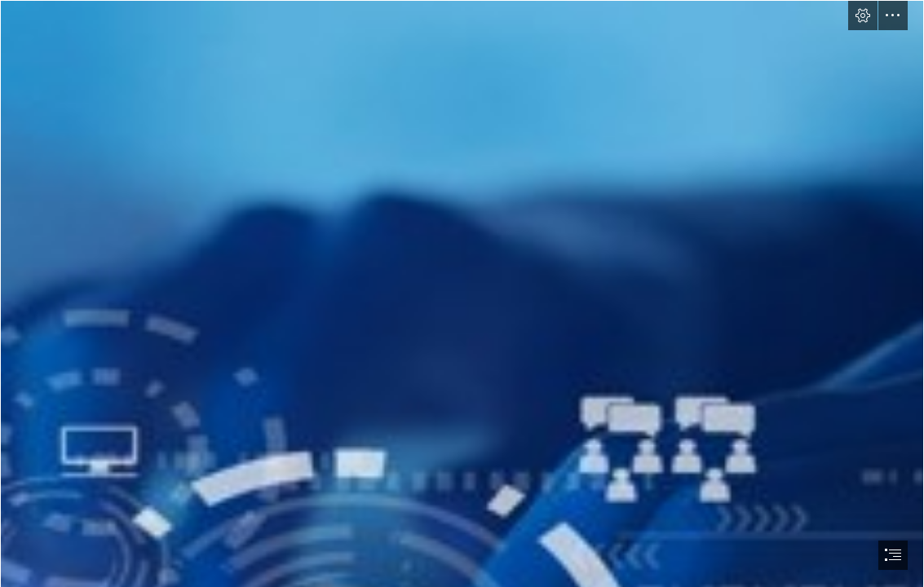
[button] (863, 15)
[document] (462, 293)
